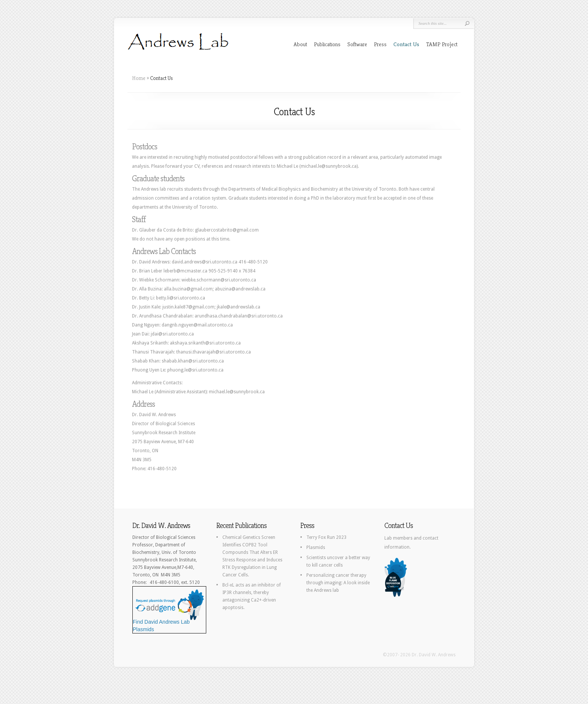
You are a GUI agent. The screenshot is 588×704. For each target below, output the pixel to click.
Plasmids (316, 548)
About (300, 44)
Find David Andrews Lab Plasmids (169, 623)
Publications (327, 44)
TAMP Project (442, 44)
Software (357, 44)
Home (139, 78)
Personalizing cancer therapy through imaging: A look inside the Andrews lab (338, 583)
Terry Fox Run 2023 (326, 537)
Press (380, 44)
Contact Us (406, 44)
